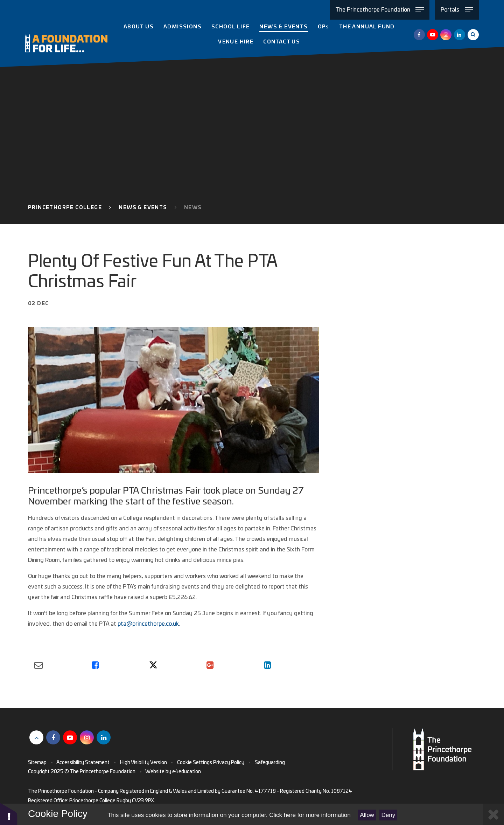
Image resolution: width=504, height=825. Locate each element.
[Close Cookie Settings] (493, 814)
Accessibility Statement (83, 763)
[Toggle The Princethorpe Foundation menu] (380, 10)
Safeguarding (270, 763)
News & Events (143, 208)
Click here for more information (310, 815)
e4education (187, 772)
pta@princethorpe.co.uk (148, 624)
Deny (388, 815)
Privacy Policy (229, 763)
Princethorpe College (65, 208)
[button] (9, 814)
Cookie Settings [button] (195, 763)
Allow (367, 815)
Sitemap (37, 763)
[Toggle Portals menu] (457, 10)
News (193, 208)
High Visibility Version (143, 763)
